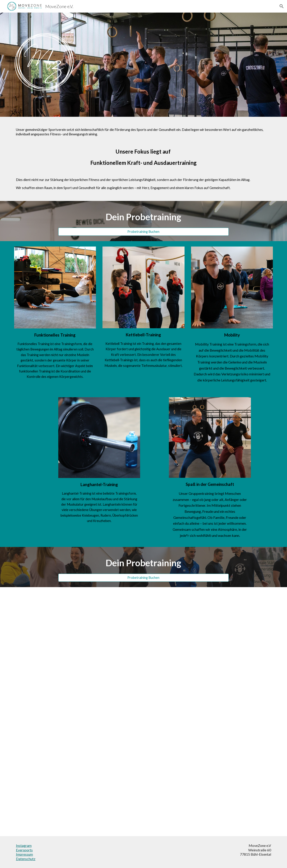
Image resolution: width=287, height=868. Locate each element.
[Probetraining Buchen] (143, 232)
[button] (282, 6)
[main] (143, 159)
